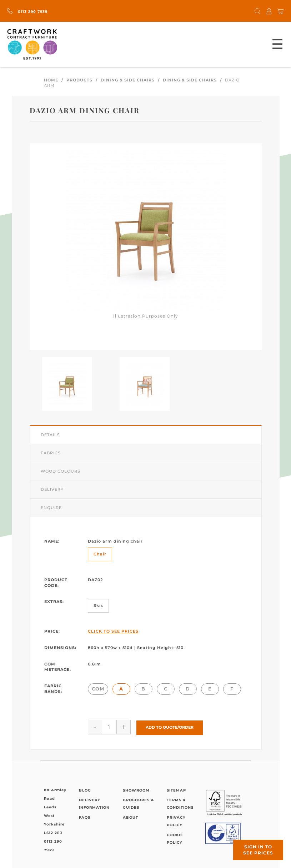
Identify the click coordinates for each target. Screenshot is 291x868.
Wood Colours (61, 471)
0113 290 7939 (27, 12)
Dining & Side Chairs (128, 80)
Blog (85, 790)
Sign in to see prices (258, 850)
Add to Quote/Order (170, 727)
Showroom (136, 790)
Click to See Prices (113, 631)
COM (98, 689)
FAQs (85, 817)
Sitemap (176, 790)
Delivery (52, 489)
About (131, 817)
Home (51, 80)
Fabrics (51, 453)
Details (50, 435)
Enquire (51, 508)
